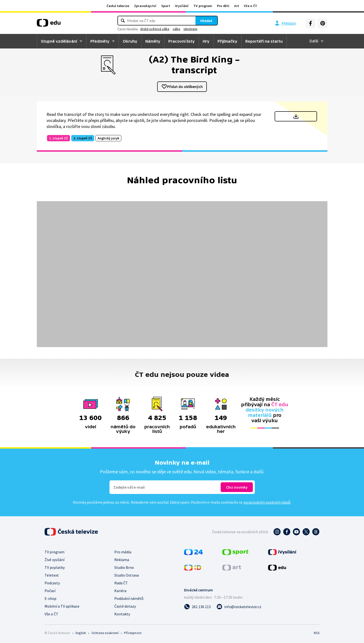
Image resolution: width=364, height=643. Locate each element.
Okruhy (130, 41)
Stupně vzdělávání (59, 41)
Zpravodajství (145, 6)
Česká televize (118, 6)
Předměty (100, 41)
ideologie (190, 29)
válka (176, 29)
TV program (203, 6)
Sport (166, 6)
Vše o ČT (251, 6)
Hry (206, 41)
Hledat (206, 21)
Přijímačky (227, 41)
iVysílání (182, 6)
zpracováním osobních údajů (267, 502)
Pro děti (223, 6)
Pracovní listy (182, 41)
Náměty (153, 41)
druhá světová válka (155, 29)
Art (237, 6)
